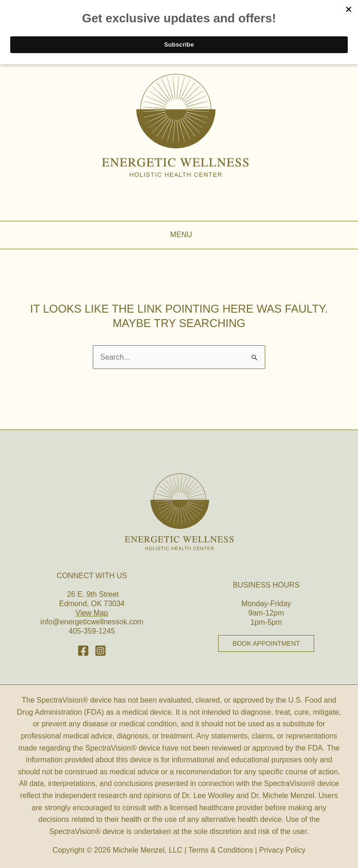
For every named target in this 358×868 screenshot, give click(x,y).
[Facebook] (83, 651)
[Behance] (100, 651)
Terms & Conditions (221, 850)
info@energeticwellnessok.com (92, 622)
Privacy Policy (282, 850)
